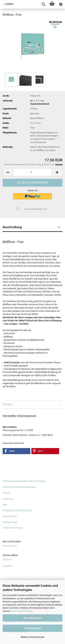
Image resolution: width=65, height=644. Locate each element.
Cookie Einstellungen (13, 528)
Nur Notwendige (32, 628)
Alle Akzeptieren (32, 618)
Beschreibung (12, 227)
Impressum (8, 499)
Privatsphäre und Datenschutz (17, 510)
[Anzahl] (32, 172)
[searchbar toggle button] (43, 4)
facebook (7, 559)
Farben (8, 404)
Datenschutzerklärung (21, 611)
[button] (8, 172)
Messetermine (10, 516)
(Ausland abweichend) (40, 104)
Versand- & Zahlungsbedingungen (19, 487)
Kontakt (6, 493)
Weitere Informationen (33, 637)
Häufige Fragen (10, 522)
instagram (8, 566)
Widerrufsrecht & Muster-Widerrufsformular (24, 481)
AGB (5, 505)
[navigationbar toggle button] (61, 4)
